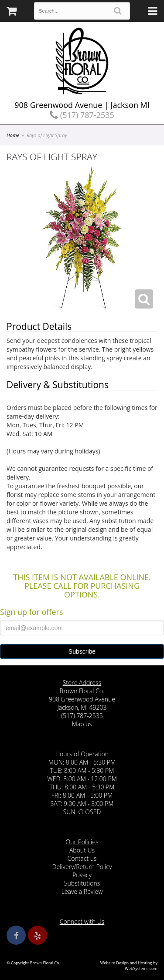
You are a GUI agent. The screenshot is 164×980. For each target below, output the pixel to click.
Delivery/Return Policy (82, 867)
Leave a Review (82, 891)
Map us (82, 724)
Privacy (82, 875)
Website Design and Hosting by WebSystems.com (129, 966)
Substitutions (82, 883)
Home (13, 135)
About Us (82, 850)
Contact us (82, 858)
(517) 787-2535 (82, 115)
